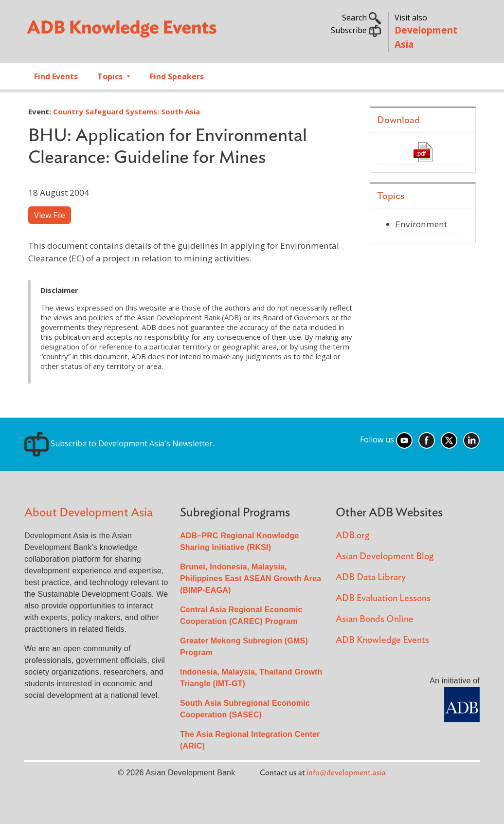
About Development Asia (89, 513)
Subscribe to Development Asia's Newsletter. (119, 443)
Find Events (56, 76)
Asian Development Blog (385, 557)
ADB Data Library (371, 577)
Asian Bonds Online (375, 619)
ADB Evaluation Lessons (383, 598)
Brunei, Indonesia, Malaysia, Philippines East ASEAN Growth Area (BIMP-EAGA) (251, 578)
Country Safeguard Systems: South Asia (126, 111)
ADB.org (352, 536)
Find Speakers (177, 76)
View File (50, 215)
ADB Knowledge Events (382, 640)
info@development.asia (346, 773)
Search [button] (361, 18)
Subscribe (356, 30)
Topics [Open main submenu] (111, 76)
